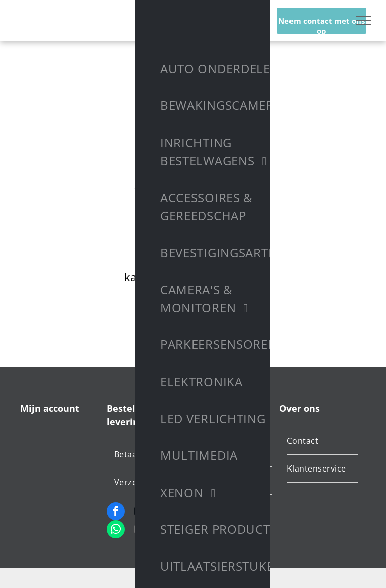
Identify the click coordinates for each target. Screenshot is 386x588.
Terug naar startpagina (193, 314)
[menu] (364, 21)
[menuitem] (152, 455)
